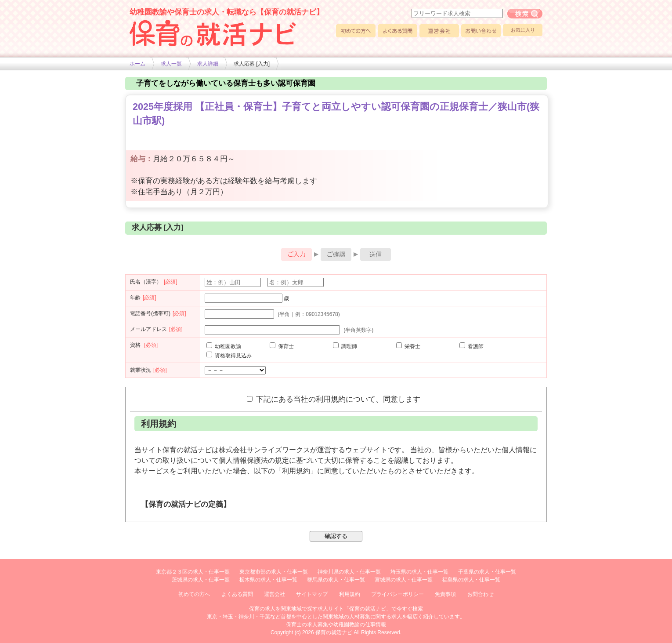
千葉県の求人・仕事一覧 (487, 572)
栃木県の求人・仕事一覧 (268, 580)
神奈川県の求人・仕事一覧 (349, 572)
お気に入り (523, 30)
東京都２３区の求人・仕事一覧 (193, 572)
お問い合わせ (481, 31)
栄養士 (408, 346)
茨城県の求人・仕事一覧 (201, 580)
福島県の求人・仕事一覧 (471, 580)
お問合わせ (481, 594)
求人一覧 (171, 64)
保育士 (282, 346)
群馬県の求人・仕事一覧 (336, 580)
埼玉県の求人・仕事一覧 (419, 572)
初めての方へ (356, 31)
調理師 (345, 346)
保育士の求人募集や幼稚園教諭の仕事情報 (336, 625)
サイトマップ (312, 594)
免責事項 (445, 594)
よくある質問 (397, 31)
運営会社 (439, 31)
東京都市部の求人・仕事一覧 (274, 572)
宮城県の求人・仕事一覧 (404, 580)
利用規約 (350, 594)
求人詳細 (208, 64)
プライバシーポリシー (397, 594)
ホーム (137, 64)
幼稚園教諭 (224, 346)
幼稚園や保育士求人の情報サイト (213, 33)
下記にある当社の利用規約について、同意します (334, 399)
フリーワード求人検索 (525, 14)
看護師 (471, 346)
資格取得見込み (229, 356)
